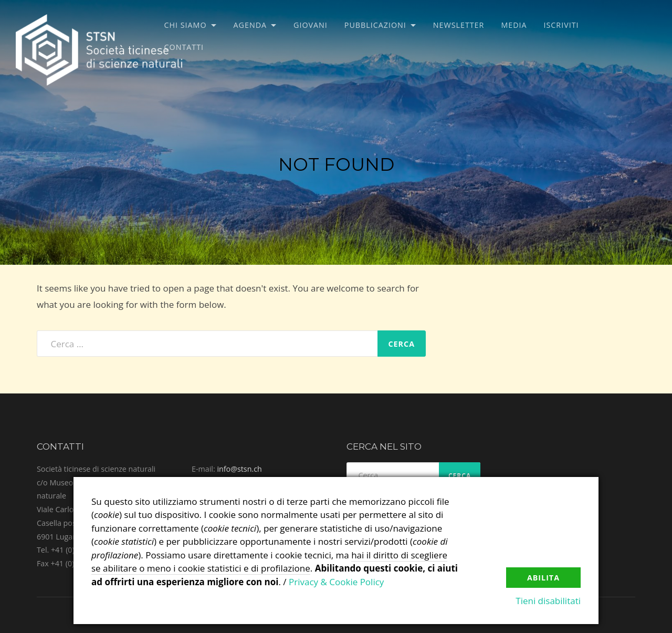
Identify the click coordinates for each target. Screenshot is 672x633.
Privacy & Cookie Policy (336, 582)
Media (514, 25)
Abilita (543, 578)
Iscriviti (561, 25)
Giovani (311, 25)
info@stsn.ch (239, 469)
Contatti (184, 47)
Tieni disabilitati (548, 601)
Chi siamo (186, 25)
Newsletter (459, 25)
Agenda (250, 25)
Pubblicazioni (375, 25)
